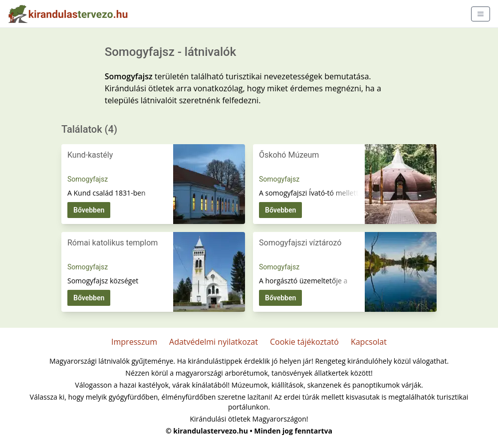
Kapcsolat (369, 342)
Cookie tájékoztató (304, 342)
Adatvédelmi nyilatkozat (214, 342)
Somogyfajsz (88, 179)
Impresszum (134, 342)
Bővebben (89, 210)
